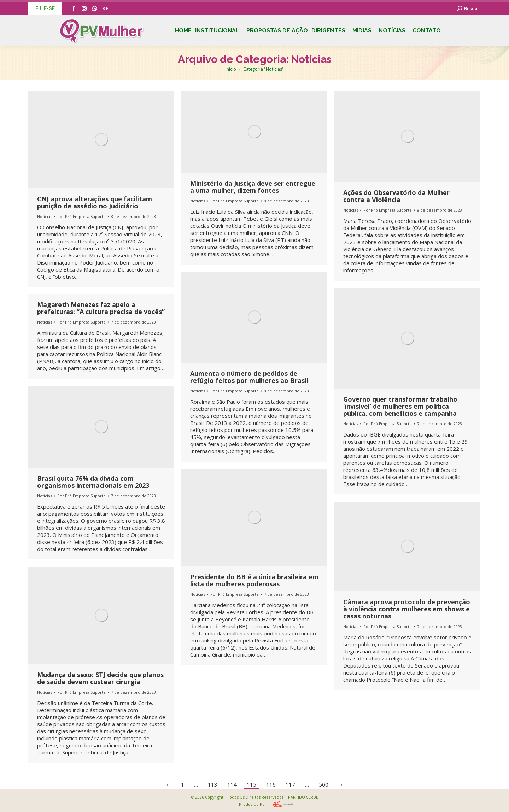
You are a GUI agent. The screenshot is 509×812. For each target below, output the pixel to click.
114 (232, 784)
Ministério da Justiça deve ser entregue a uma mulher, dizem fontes (253, 187)
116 (271, 784)
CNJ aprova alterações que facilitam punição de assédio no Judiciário (95, 202)
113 (213, 784)
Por (81, 216)
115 (251, 784)
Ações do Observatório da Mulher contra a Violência (396, 196)
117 (290, 784)
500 (324, 784)
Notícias (45, 216)
